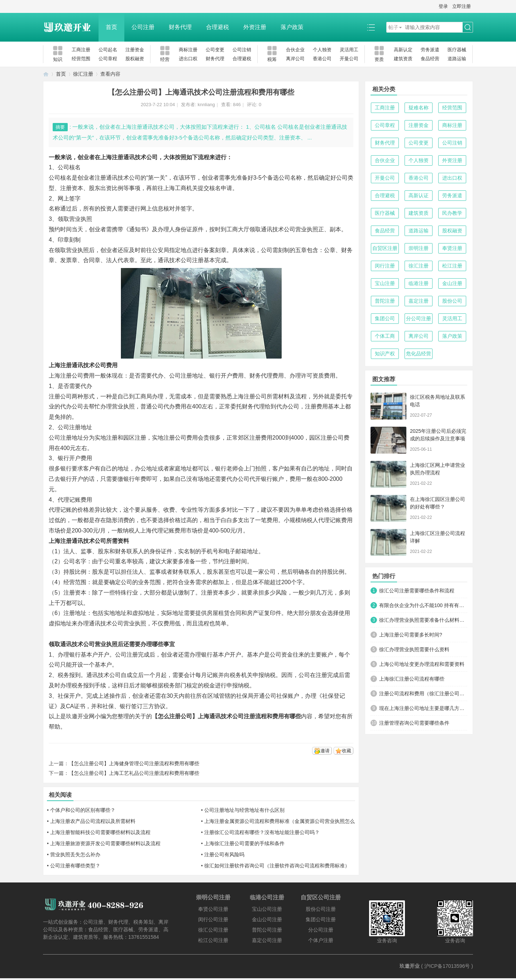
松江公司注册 (213, 940)
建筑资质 (403, 59)
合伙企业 (295, 50)
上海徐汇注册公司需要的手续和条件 (244, 843)
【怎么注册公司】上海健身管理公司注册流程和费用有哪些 (134, 763)
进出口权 (188, 59)
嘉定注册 (419, 301)
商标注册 (188, 50)
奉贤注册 (452, 248)
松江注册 (452, 266)
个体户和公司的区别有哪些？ (83, 810)
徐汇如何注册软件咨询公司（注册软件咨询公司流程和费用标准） (277, 866)
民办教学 (452, 213)
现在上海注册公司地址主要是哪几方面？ (423, 708)
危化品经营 (419, 354)
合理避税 (218, 27)
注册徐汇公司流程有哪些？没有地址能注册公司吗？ (262, 832)
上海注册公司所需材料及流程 (269, 396)
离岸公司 (295, 59)
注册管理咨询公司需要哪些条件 (414, 723)
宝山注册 (385, 283)
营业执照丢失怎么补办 (75, 854)
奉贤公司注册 (213, 909)
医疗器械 (457, 50)
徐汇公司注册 (213, 930)
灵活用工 (349, 50)
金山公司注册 (267, 919)
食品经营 (430, 59)
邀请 (325, 751)
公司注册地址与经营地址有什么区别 (244, 810)
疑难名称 (419, 108)
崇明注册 (419, 248)
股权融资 (135, 59)
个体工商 (385, 336)
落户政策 (292, 27)
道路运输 (457, 59)
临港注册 (419, 283)
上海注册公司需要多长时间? (411, 635)
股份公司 (452, 301)
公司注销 (242, 50)
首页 (111, 27)
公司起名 (108, 50)
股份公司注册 (321, 909)
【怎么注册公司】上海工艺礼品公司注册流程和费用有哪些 (134, 773)
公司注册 (143, 27)
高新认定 (403, 50)
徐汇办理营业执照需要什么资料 (414, 649)
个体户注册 (321, 940)
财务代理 (180, 27)
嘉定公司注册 (267, 940)
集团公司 (385, 318)
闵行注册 (385, 266)
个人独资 (322, 50)
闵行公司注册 (213, 919)
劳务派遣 (430, 50)
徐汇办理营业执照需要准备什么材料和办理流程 (423, 620)
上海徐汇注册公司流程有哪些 (412, 679)
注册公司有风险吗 (224, 854)
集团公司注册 (321, 919)
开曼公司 (349, 59)
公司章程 (108, 59)
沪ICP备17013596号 (447, 966)
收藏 (347, 751)
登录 (443, 6)
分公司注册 (419, 318)
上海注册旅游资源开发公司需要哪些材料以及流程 (105, 843)
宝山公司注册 (267, 909)
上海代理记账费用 (163, 531)
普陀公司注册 (267, 930)
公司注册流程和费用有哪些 (267, 716)
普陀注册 (385, 301)
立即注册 (462, 6)
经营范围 (81, 59)
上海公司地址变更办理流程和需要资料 (422, 664)
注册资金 (135, 50)
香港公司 (322, 59)
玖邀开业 (410, 966)
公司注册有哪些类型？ (75, 866)
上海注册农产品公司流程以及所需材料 (93, 821)
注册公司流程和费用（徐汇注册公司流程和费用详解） (423, 693)
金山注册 (452, 283)
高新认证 (419, 195)
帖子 (393, 27)
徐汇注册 (83, 74)
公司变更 (215, 50)
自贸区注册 (385, 248)
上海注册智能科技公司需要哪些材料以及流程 (100, 832)
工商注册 (81, 50)
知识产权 (385, 354)
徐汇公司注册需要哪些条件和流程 (417, 591)
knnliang (206, 105)
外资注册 (255, 27)
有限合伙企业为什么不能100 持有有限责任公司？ (423, 605)
